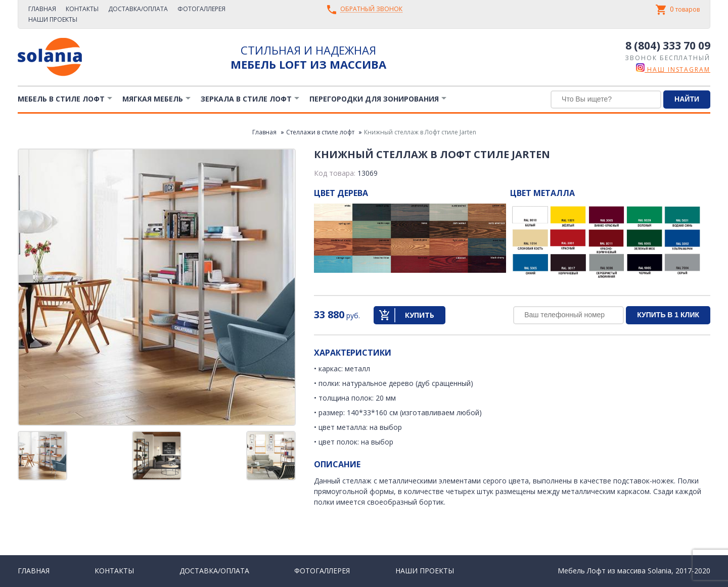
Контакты (82, 9)
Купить (420, 315)
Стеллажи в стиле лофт (320, 132)
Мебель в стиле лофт (61, 99)
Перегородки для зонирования (374, 99)
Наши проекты (53, 19)
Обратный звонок (371, 9)
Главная (42, 9)
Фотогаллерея (201, 9)
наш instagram (673, 69)
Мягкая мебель (153, 99)
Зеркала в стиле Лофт (246, 99)
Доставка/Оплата (138, 9)
